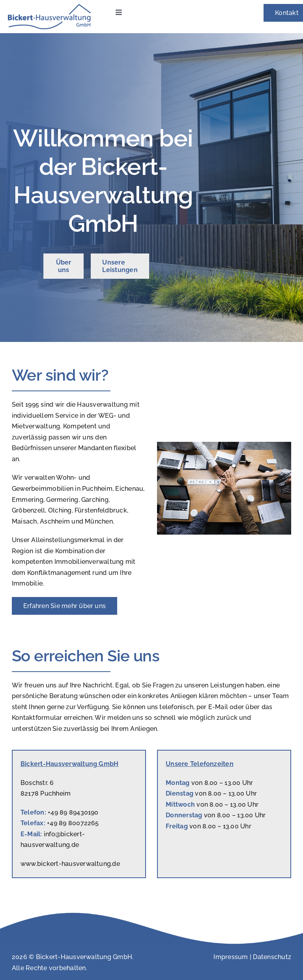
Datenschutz (272, 957)
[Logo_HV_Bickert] (49, 7)
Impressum (231, 957)
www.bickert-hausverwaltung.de (70, 864)
